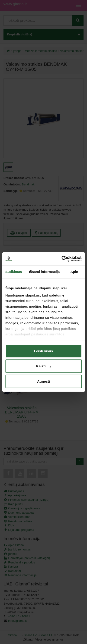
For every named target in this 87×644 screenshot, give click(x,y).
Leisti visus (44, 351)
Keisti (44, 366)
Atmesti (43, 381)
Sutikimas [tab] (14, 271)
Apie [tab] (74, 271)
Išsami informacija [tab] (44, 271)
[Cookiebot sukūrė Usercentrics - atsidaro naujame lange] (62, 259)
